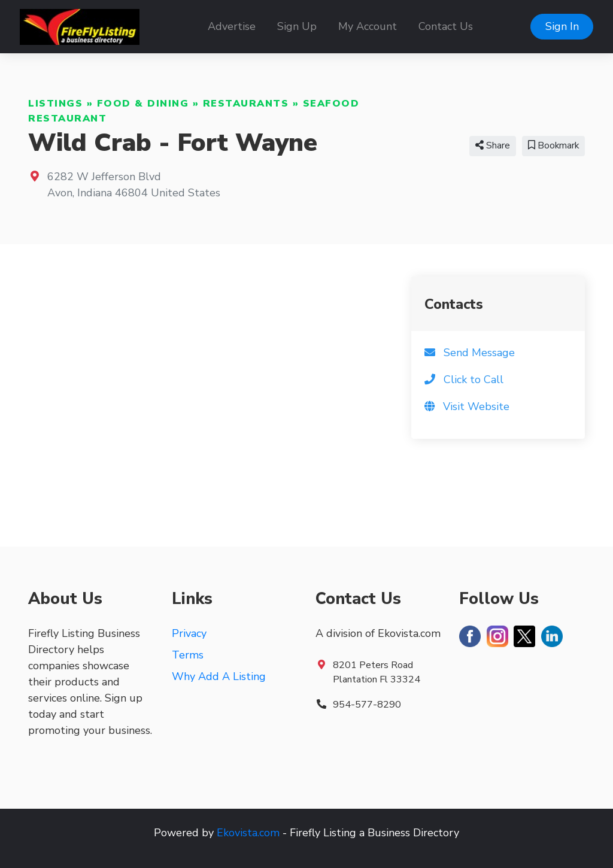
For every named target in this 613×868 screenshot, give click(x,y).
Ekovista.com (248, 833)
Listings (55, 104)
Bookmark (553, 145)
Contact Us (446, 26)
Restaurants (246, 104)
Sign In (562, 26)
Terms (188, 655)
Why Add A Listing (219, 676)
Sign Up (297, 26)
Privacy (189, 633)
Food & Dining (143, 104)
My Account (368, 26)
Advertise (232, 26)
